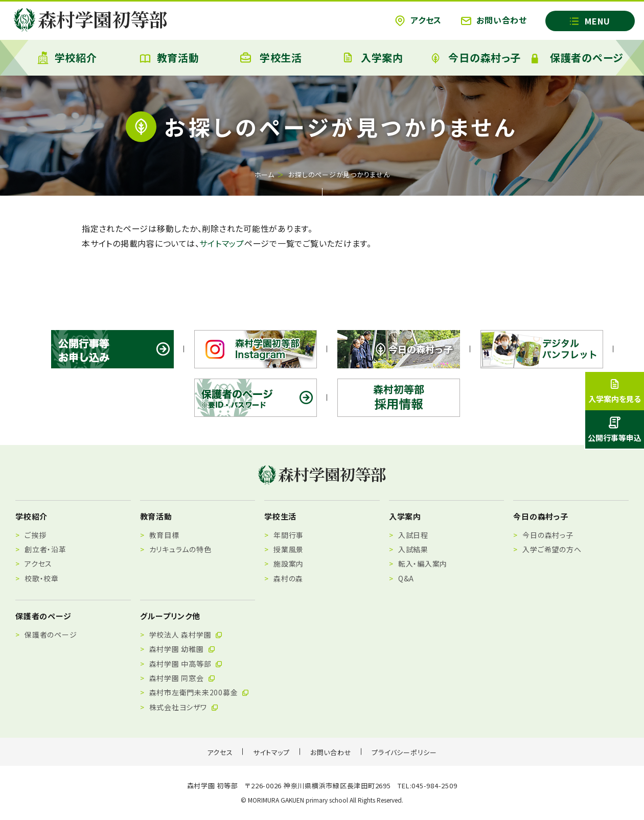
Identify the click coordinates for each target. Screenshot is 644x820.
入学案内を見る (615, 391)
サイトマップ (222, 243)
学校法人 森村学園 (186, 635)
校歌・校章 (42, 578)
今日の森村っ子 (476, 57)
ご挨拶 (35, 535)
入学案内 (373, 57)
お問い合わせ (494, 20)
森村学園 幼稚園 (182, 649)
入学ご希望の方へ (552, 549)
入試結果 (413, 549)
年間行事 (289, 535)
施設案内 (289, 564)
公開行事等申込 (615, 430)
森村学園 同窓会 (182, 678)
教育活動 (169, 57)
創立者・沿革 (45, 549)
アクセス (418, 20)
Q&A (406, 578)
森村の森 (288, 578)
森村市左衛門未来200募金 (200, 692)
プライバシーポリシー (404, 752)
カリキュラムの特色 (180, 549)
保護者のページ (578, 57)
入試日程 (413, 535)
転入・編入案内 (423, 564)
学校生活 (271, 57)
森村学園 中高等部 (186, 664)
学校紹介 (67, 58)
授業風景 (289, 549)
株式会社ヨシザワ (184, 707)
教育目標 (164, 535)
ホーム (264, 174)
